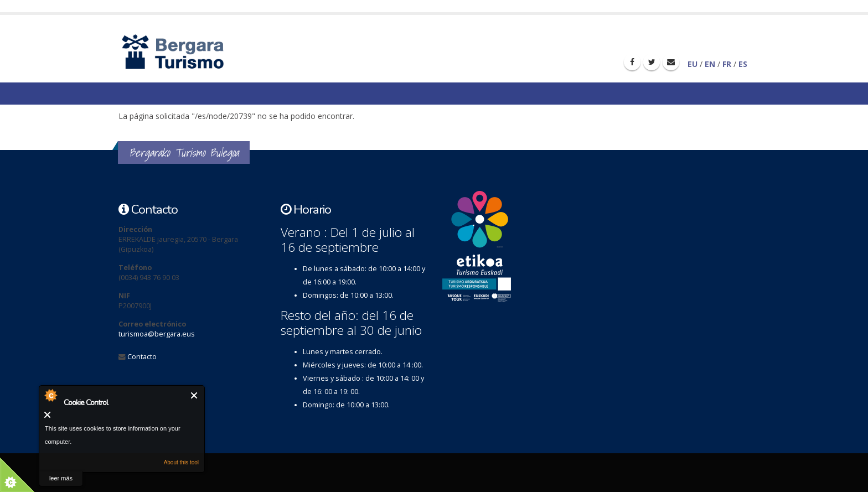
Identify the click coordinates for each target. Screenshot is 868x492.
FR (727, 64)
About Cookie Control (50, 395)
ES (743, 64)
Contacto (142, 357)
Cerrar (195, 395)
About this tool (181, 462)
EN (710, 64)
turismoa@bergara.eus (157, 334)
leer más (61, 478)
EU (693, 64)
